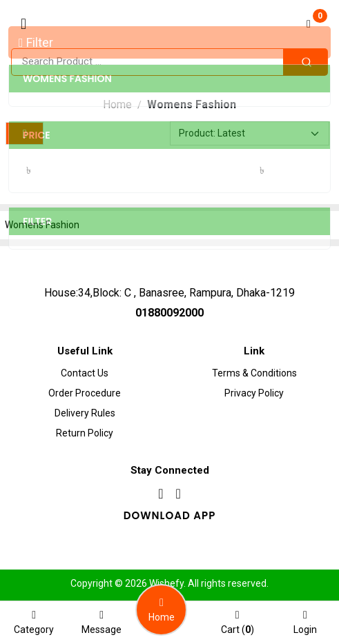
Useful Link (85, 351)
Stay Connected (170, 470)
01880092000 (169, 313)
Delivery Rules (85, 413)
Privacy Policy (254, 393)
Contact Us (85, 373)
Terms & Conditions (254, 373)
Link (254, 351)
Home (117, 104)
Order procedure (85, 393)
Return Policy (85, 433)
